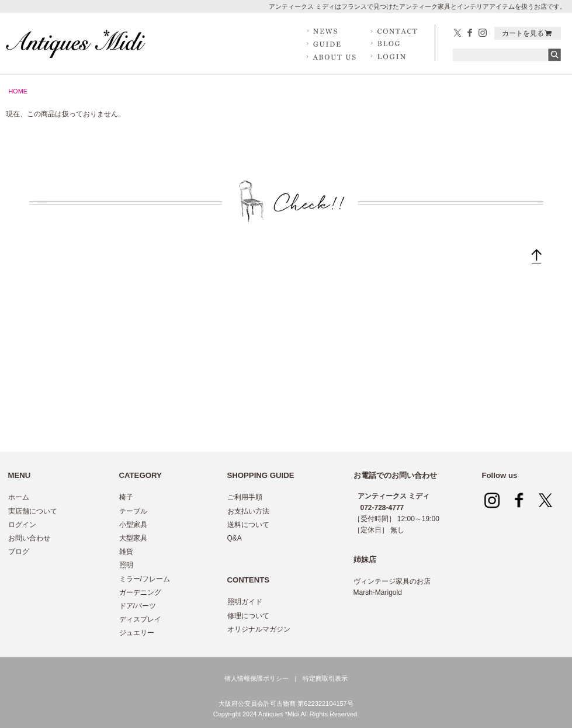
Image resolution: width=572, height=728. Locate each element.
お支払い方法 (248, 511)
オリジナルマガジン (259, 629)
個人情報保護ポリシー (256, 678)
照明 (126, 565)
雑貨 (126, 552)
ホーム (19, 497)
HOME (18, 91)
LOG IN (396, 56)
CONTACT (396, 32)
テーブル (133, 511)
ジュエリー (137, 633)
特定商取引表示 (325, 678)
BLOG (396, 44)
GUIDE (332, 44)
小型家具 (133, 525)
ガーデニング (140, 592)
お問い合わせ (29, 538)
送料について (248, 525)
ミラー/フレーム (145, 579)
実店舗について (33, 511)
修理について (248, 616)
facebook (470, 33)
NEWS (332, 32)
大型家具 (133, 538)
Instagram (483, 33)
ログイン (22, 525)
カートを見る (527, 33)
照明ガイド (245, 602)
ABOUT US (332, 56)
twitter (458, 33)
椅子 (126, 497)
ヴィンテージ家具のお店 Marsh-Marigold (392, 587)
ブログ (19, 552)
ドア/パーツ (138, 606)
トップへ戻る (536, 259)
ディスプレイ (140, 619)
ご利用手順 (245, 497)
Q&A (235, 538)
